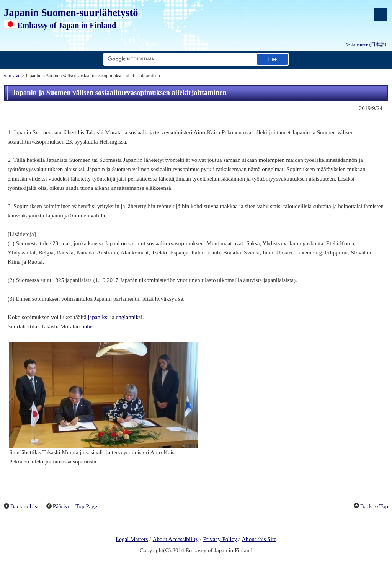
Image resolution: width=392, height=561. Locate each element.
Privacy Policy (220, 539)
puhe (87, 326)
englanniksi (129, 317)
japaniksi (98, 317)
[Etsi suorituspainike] (273, 59)
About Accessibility (176, 539)
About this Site (259, 539)
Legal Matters (132, 539)
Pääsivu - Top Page (75, 506)
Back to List (24, 506)
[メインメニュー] (381, 15)
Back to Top (374, 506)
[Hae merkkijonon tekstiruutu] (179, 59)
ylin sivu (12, 76)
